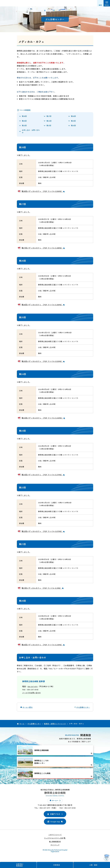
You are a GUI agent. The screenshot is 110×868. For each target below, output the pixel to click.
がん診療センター (83, 709)
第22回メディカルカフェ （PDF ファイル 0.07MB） (43, 533)
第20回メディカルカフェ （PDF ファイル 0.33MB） (43, 646)
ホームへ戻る (28, 709)
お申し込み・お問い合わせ (31, 133)
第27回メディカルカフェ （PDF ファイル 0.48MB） (43, 250)
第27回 (49, 116)
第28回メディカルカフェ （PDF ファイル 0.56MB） (43, 193)
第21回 (49, 127)
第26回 (73, 116)
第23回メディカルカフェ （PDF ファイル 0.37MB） (43, 476)
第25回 (24, 121)
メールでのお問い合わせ (32, 694)
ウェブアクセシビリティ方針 (55, 840)
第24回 (49, 121)
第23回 (73, 121)
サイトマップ (55, 847)
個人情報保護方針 (55, 843)
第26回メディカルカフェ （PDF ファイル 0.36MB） (43, 306)
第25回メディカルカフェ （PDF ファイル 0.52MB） (43, 363)
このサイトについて (55, 836)
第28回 (24, 116)
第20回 (73, 127)
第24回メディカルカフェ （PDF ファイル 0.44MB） (43, 420)
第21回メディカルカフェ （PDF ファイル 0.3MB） (43, 590)
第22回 (24, 127)
